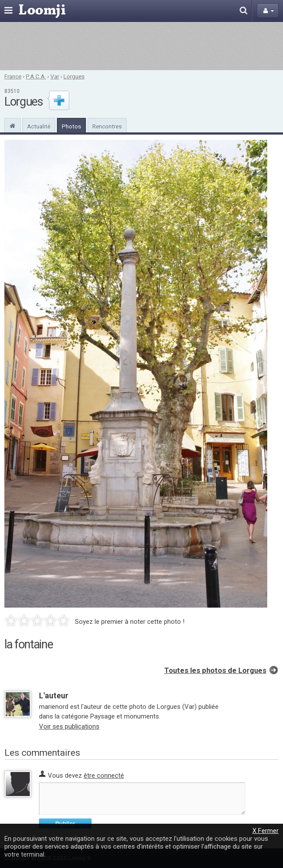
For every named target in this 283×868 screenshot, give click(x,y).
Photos (71, 126)
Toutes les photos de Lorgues (215, 671)
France (13, 76)
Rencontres (107, 126)
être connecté (104, 776)
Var (55, 76)
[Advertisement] (141, 46)
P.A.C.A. (36, 76)
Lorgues (74, 76)
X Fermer (265, 831)
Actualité (39, 126)
